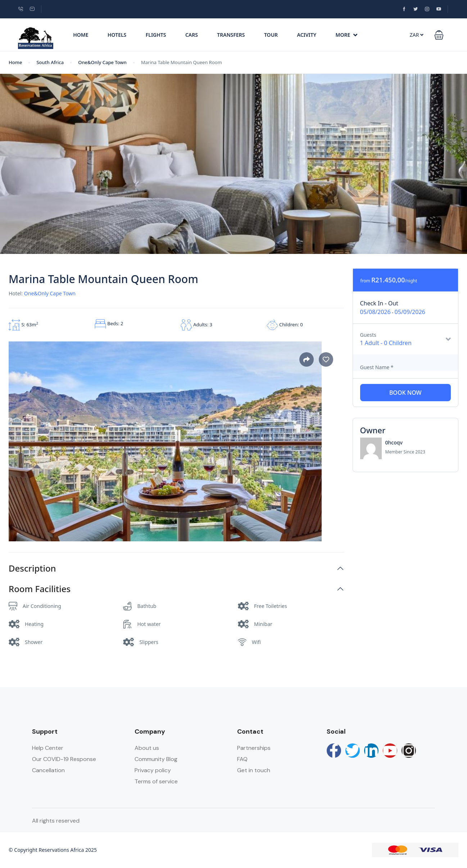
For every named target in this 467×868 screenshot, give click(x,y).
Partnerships (254, 748)
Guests (368, 335)
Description (32, 569)
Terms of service (156, 781)
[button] (439, 35)
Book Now (405, 393)
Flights (156, 35)
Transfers (231, 35)
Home (81, 35)
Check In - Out (379, 303)
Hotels (117, 35)
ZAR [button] (417, 35)
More (347, 35)
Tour (271, 35)
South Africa (50, 62)
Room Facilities (40, 589)
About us (147, 748)
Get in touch (254, 770)
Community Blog (156, 759)
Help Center (48, 748)
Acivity (307, 35)
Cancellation (48, 770)
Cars (192, 35)
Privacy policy (153, 770)
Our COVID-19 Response (64, 759)
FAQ (242, 759)
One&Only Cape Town (102, 62)
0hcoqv (394, 442)
